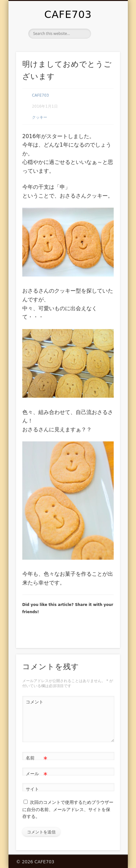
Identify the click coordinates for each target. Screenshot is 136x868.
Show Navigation (105, 56)
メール (37, 774)
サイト (32, 789)
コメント (35, 702)
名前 (37, 758)
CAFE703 (68, 14)
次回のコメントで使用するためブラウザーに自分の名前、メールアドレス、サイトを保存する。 (68, 809)
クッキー (40, 117)
